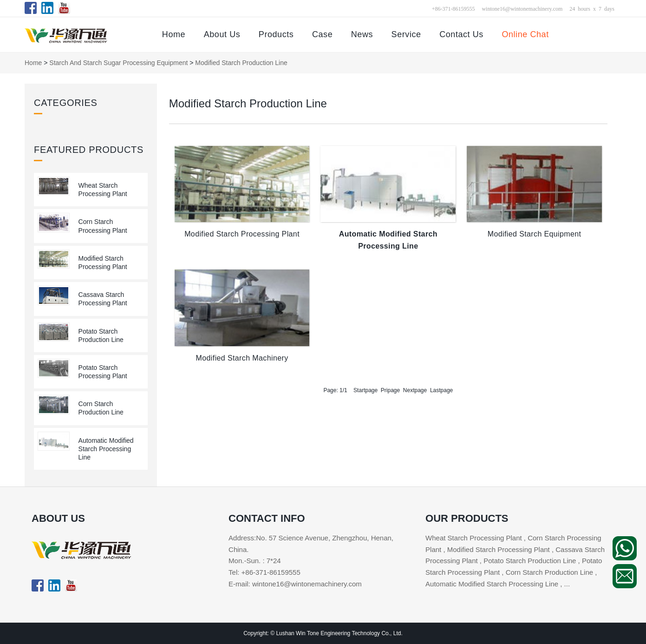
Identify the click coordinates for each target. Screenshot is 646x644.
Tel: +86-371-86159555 (264, 572)
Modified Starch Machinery (242, 358)
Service (406, 34)
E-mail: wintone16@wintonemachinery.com (295, 584)
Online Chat (525, 34)
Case (322, 34)
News (362, 34)
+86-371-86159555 (454, 8)
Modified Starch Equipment (535, 234)
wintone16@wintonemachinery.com (522, 8)
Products (276, 34)
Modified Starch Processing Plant (242, 234)
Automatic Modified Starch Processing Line (106, 449)
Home (174, 34)
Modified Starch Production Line (241, 63)
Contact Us (461, 34)
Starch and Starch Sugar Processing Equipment (118, 63)
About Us (222, 34)
